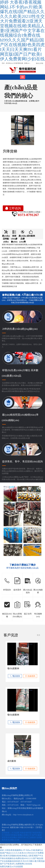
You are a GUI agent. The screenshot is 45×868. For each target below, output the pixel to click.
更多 (39, 635)
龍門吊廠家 (37, 835)
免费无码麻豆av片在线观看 (11, 867)
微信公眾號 (40, 63)
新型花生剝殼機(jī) (10, 837)
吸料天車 (22, 837)
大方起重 (15, 833)
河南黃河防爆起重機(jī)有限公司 (18, 835)
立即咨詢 (13, 208)
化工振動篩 (31, 837)
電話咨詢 (15, 676)
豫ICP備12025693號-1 (25, 827)
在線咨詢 (30, 676)
